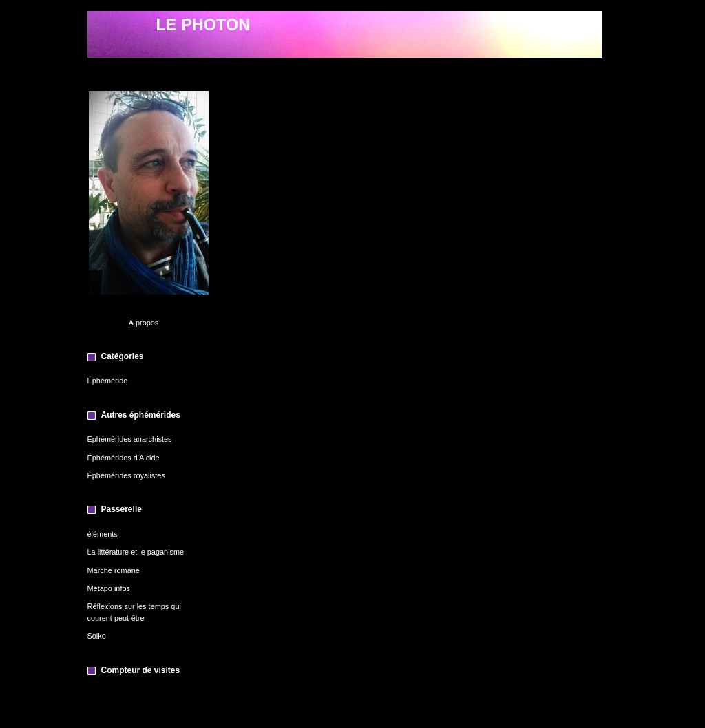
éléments (103, 534)
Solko (97, 636)
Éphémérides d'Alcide (124, 458)
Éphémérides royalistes (126, 475)
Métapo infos (109, 588)
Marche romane (114, 570)
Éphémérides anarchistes (130, 439)
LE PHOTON (203, 25)
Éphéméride (108, 381)
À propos (144, 323)
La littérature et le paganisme (136, 552)
